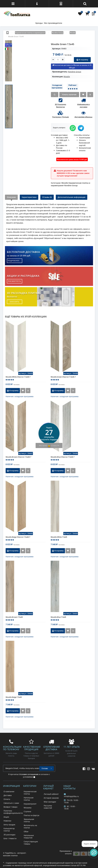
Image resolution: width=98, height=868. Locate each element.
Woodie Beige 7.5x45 (14, 697)
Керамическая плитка (30, 793)
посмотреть (15, 281)
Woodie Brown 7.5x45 (14, 617)
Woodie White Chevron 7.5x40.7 (18, 377)
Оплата (7, 799)
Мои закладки (50, 802)
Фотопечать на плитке (30, 826)
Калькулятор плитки (9, 830)
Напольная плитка (29, 799)
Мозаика (28, 808)
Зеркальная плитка (29, 820)
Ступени (27, 811)
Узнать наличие (69, 94)
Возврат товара (10, 807)
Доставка (8, 795)
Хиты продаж (9, 825)
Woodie (67, 77)
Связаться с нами (11, 803)
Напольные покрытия (29, 837)
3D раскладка (9, 835)
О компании (9, 791)
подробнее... (15, 261)
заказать (15, 302)
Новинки (7, 821)
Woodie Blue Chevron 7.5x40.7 (63, 457)
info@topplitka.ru (71, 795)
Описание (11, 197)
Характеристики (29, 197)
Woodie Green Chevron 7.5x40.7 (63, 377)
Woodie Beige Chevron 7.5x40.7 (18, 537)
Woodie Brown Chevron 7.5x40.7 (18, 457)
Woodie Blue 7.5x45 (58, 617)
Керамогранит (30, 804)
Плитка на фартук (32, 815)
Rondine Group (75, 72)
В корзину (82, 60)
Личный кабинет (51, 794)
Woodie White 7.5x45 (59, 537)
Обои (26, 831)
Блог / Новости (10, 838)
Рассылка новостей (48, 807)
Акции (6, 817)
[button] (94, 853)
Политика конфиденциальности (13, 812)
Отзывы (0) (47, 197)
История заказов (51, 798)
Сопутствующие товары (31, 843)
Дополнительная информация (72, 197)
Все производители (53, 23)
